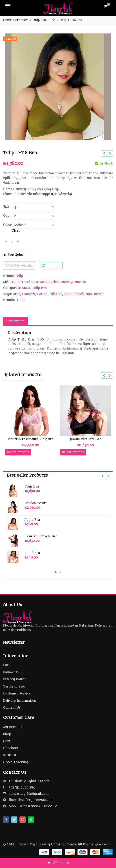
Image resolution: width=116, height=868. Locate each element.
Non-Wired (94, 294)
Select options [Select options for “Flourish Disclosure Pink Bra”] (18, 452)
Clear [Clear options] (16, 231)
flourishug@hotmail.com (29, 794)
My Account (13, 727)
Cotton (42, 294)
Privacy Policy (14, 679)
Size (6, 207)
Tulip (19, 276)
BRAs (26, 288)
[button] (109, 138)
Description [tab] (15, 321)
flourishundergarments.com (31, 800)
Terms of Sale (14, 687)
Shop (7, 734)
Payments (11, 672)
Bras (16, 294)
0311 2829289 (61, 194)
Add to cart (60, 863)
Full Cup (56, 294)
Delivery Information (20, 701)
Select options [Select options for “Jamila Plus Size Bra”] (73, 452)
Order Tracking (16, 762)
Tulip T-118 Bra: (21, 340)
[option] (58, 87)
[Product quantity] (12, 242)
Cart (7, 741)
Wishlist (10, 755)
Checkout (11, 748)
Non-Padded (74, 294)
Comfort (28, 294)
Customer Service (17, 694)
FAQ (6, 665)
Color (7, 225)
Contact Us (12, 708)
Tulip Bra (39, 288)
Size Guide (13, 255)
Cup (6, 216)
